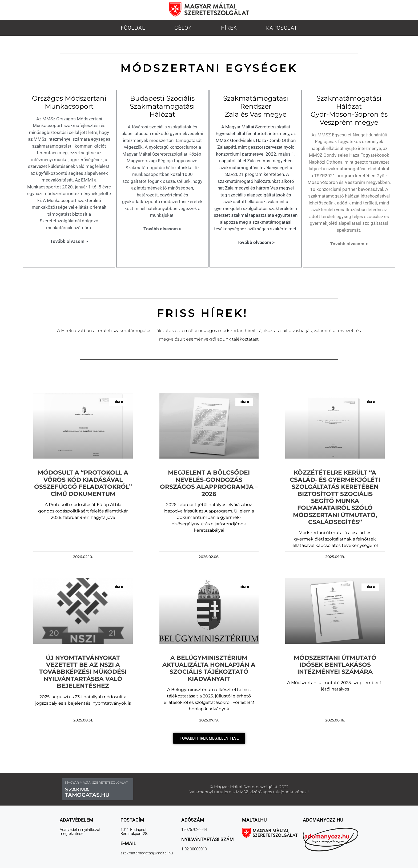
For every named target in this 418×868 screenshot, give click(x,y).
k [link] (311, 331)
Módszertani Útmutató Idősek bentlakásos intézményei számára (336, 659)
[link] (311, 331)
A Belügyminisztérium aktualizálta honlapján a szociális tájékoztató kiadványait (209, 662)
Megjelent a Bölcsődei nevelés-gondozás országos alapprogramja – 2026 (209, 484)
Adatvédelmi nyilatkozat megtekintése (80, 826)
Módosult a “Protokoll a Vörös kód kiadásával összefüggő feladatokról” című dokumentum (82, 484)
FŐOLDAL (133, 28)
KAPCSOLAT (282, 28)
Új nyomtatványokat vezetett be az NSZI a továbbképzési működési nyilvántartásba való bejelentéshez (82, 666)
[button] (209, 733)
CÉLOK (183, 28)
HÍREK (229, 28)
